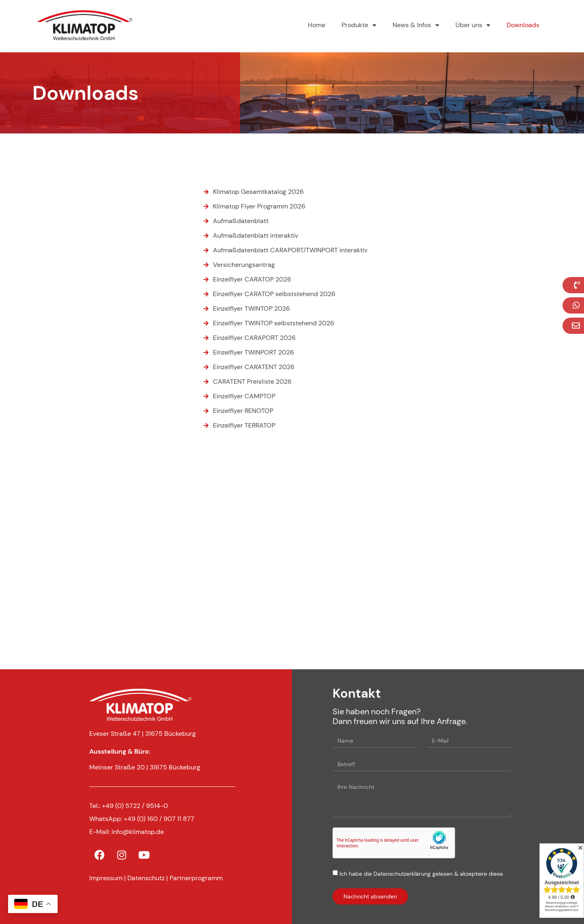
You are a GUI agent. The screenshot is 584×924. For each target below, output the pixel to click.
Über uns (473, 25)
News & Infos (416, 25)
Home (317, 25)
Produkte (359, 25)
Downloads (523, 25)
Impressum (106, 878)
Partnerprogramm (196, 878)
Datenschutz (146, 878)
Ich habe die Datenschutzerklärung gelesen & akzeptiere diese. (422, 874)
